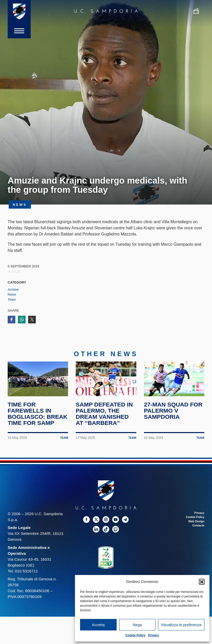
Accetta (98, 625)
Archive (13, 290)
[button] (202, 582)
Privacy (154, 635)
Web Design (196, 521)
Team (12, 300)
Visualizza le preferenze (181, 625)
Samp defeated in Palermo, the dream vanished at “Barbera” (104, 414)
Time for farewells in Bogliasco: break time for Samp (38, 414)
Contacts (198, 525)
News (12, 294)
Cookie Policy (135, 635)
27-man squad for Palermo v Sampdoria (173, 411)
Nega (137, 625)
